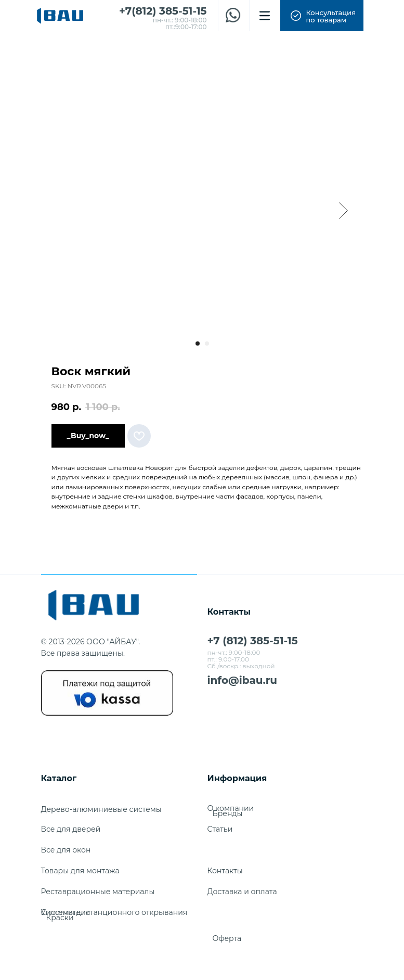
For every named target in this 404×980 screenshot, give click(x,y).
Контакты (225, 871)
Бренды (228, 813)
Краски (60, 918)
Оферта (227, 938)
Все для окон (66, 850)
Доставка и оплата (242, 892)
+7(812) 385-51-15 (163, 11)
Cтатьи (220, 829)
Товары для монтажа (80, 871)
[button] (322, 16)
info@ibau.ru (243, 680)
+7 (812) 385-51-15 (253, 641)
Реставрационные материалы (98, 892)
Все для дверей (71, 829)
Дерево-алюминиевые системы (101, 809)
